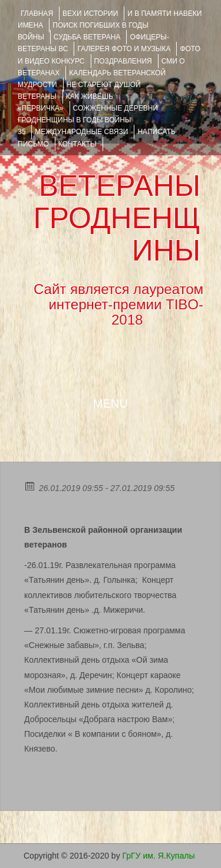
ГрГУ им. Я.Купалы (159, 856)
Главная (37, 14)
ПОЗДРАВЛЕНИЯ (123, 61)
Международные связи (81, 132)
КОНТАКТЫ (77, 144)
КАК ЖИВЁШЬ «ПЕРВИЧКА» (65, 102)
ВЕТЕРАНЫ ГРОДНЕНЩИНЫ (117, 218)
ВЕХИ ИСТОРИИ (90, 14)
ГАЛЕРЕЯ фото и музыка (124, 49)
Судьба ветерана (87, 37)
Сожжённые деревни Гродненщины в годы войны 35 (88, 120)
